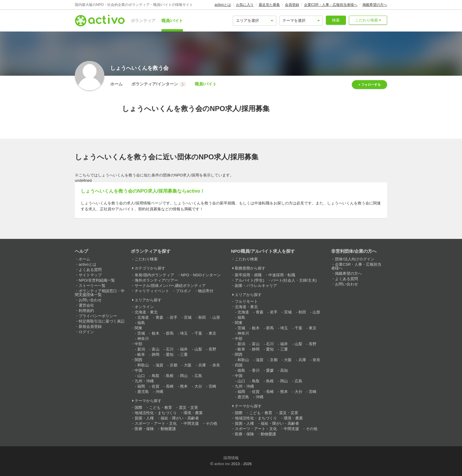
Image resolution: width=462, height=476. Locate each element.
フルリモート (246, 301)
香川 (256, 370)
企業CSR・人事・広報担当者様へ (331, 5)
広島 (198, 376)
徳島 (241, 370)
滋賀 (159, 365)
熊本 (184, 386)
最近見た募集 (269, 5)
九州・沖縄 (144, 381)
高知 (284, 370)
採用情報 (231, 458)
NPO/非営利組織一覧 (97, 280)
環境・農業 (193, 413)
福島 (141, 323)
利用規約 (86, 311)
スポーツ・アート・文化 (156, 423)
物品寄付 (206, 291)
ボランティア (143, 21)
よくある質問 (90, 270)
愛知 (170, 354)
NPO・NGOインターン (201, 275)
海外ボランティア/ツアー (156, 280)
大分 (198, 386)
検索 (336, 20)
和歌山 (143, 365)
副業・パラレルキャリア (256, 286)
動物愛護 (168, 429)
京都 (174, 365)
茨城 (141, 333)
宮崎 (212, 386)
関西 (138, 360)
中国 (138, 370)
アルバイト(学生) (250, 280)
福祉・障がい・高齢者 (180, 418)
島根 (170, 376)
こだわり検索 (367, 20)
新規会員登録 (90, 327)
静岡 (156, 354)
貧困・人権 (144, 418)
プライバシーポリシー (98, 316)
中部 (138, 344)
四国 (239, 365)
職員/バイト (172, 21)
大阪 (188, 365)
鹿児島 (143, 392)
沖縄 (159, 392)
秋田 (202, 317)
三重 (184, 354)
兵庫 (202, 365)
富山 (156, 349)
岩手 (174, 317)
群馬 (170, 333)
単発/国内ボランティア (154, 275)
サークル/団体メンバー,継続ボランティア (170, 286)
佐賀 (156, 386)
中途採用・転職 (282, 275)
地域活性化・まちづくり (156, 413)
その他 (211, 423)
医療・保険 (144, 429)
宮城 (188, 317)
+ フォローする (369, 85)
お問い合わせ (90, 300)
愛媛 (270, 370)
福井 (184, 349)
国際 (138, 408)
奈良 (216, 365)
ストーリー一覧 (92, 286)
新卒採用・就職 (248, 275)
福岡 (141, 386)
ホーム (116, 84)
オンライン (144, 307)
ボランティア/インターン (159, 84)
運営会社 (86, 305)
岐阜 (141, 354)
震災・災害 (188, 408)
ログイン (86, 332)
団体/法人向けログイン (355, 259)
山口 (141, 376)
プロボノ (184, 291)
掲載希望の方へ (375, 5)
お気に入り (245, 5)
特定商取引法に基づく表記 (102, 321)
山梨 (198, 349)
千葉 (198, 333)
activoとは (223, 5)
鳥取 (156, 376)
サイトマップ (90, 275)
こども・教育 (161, 408)
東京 (212, 333)
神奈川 (143, 339)
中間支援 (191, 423)
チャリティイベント (152, 291)
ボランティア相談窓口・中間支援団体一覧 (100, 293)
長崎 (170, 386)
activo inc (222, 464)
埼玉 (184, 333)
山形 (216, 317)
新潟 (141, 349)
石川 (170, 349)
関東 (138, 328)
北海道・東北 (146, 312)
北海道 (143, 317)
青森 (159, 317)
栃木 (156, 333)
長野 (212, 349)
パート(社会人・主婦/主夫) (294, 280)
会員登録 (292, 5)
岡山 (184, 376)
